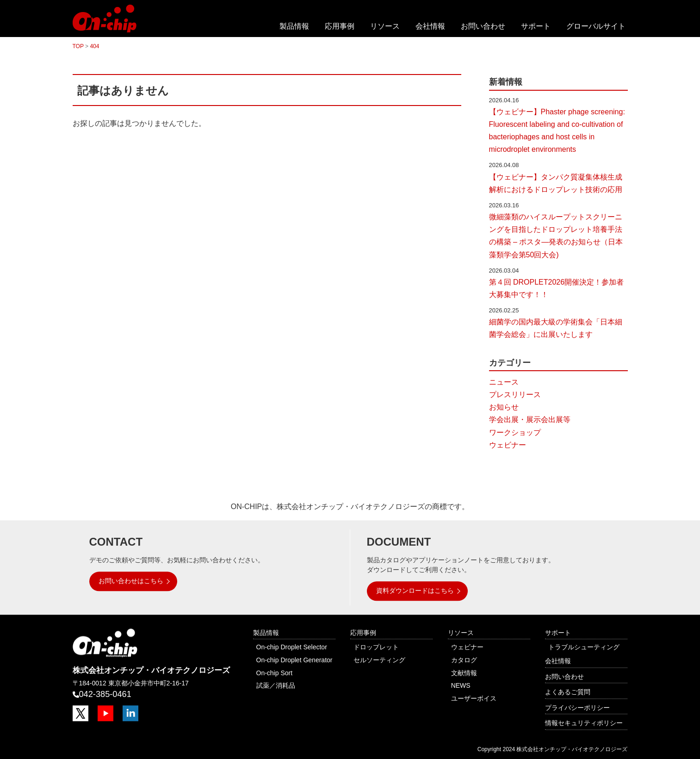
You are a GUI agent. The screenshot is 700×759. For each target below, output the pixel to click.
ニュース (504, 382)
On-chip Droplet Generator (294, 660)
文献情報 (464, 673)
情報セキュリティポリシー (584, 723)
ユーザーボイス (474, 698)
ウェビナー (508, 445)
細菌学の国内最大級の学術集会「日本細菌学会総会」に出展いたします (556, 328)
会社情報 (430, 26)
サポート (536, 26)
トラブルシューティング (584, 647)
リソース (385, 26)
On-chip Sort (275, 673)
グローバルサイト (596, 26)
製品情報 (294, 26)
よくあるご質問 (568, 692)
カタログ (464, 660)
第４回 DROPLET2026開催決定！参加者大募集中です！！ (557, 288)
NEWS (461, 685)
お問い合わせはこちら (131, 581)
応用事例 (340, 26)
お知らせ (504, 407)
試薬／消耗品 (276, 685)
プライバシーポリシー (577, 708)
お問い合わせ (483, 26)
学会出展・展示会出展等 (530, 420)
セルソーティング (379, 660)
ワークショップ (515, 432)
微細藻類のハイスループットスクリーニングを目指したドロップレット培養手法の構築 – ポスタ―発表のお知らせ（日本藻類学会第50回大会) (556, 236)
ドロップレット (376, 647)
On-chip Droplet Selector (292, 647)
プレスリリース (515, 395)
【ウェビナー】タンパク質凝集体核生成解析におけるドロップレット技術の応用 (556, 183)
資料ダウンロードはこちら (415, 591)
